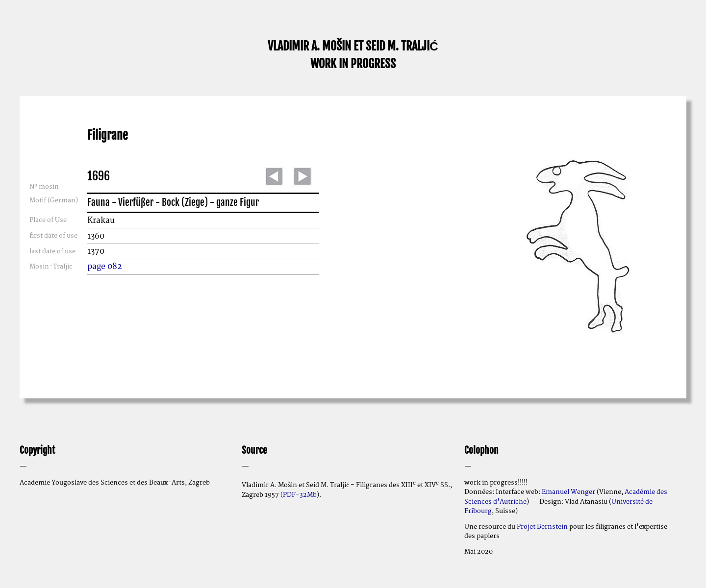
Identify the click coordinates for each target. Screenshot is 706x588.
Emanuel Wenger (568, 492)
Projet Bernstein (542, 527)
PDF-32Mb (300, 495)
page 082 (105, 267)
